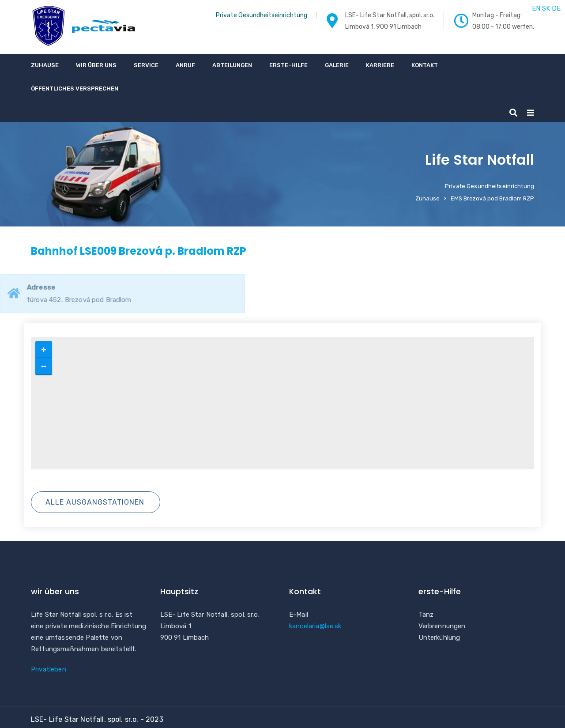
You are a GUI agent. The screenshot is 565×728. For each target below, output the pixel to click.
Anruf (185, 65)
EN (536, 8)
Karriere (380, 65)
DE (556, 8)
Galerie (337, 65)
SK (546, 8)
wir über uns (96, 65)
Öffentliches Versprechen (75, 89)
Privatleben (49, 669)
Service (146, 65)
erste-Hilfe (288, 65)
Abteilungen (232, 65)
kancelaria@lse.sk (315, 626)
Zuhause (45, 65)
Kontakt (425, 65)
